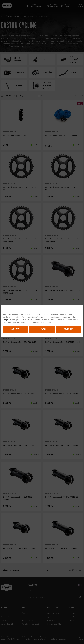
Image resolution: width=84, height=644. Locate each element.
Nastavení (42, 329)
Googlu (6, 320)
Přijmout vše (16, 329)
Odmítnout (69, 329)
